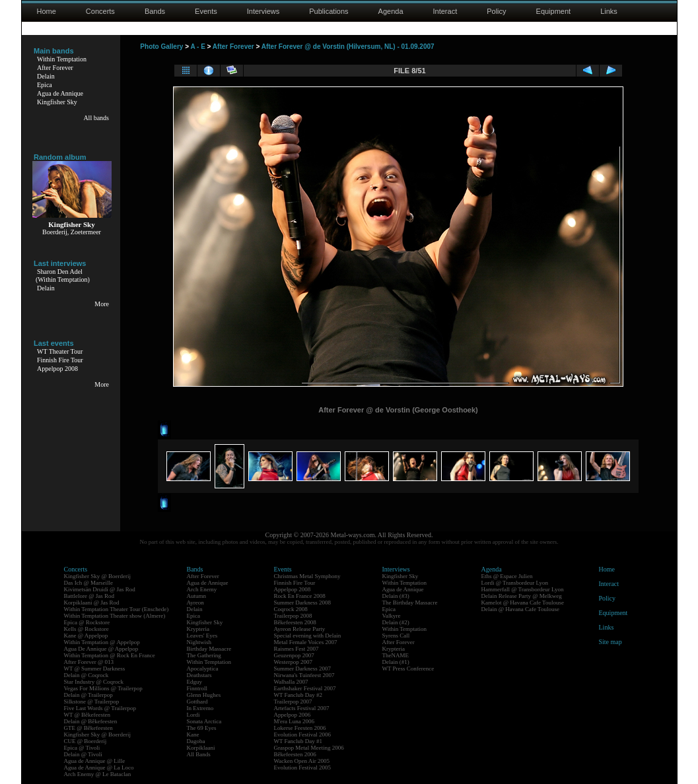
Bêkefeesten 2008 (295, 622)
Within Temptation (62, 59)
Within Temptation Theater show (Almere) (115, 616)
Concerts (100, 11)
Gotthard (197, 702)
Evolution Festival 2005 (303, 768)
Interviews (263, 11)
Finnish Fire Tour (60, 360)
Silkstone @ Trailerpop (92, 702)
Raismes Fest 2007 (297, 649)
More (102, 304)
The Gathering (204, 655)
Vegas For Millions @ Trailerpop (103, 688)
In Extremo (200, 708)
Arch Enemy (202, 589)
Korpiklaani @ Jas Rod (92, 603)
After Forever (55, 68)
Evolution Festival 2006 (303, 735)
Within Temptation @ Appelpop (102, 642)
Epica (45, 85)
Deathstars (199, 675)
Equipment (554, 11)
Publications (329, 11)
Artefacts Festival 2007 (302, 708)
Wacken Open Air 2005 (302, 761)
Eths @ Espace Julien (507, 576)
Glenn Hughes (204, 695)
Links (609, 11)
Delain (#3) (396, 596)
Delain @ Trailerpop (88, 695)
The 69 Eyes (202, 728)
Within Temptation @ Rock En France (110, 655)
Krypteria (198, 629)
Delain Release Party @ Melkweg (522, 596)
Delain (46, 76)
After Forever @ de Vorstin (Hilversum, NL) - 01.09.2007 (348, 47)
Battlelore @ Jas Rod (89, 596)
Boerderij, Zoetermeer (72, 232)
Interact (445, 11)
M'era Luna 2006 (295, 721)
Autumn (197, 596)
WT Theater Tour (60, 351)
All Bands (199, 754)
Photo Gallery (161, 47)
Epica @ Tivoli (82, 748)
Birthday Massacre (209, 649)
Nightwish (199, 642)
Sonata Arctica (204, 721)
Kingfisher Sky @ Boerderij (98, 576)
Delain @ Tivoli (83, 754)
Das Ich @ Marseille (89, 583)
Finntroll (197, 688)
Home (47, 11)
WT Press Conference (408, 669)
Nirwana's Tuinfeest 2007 (304, 675)
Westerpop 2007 (294, 662)
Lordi (193, 715)
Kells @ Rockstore (87, 629)
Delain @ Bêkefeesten (91, 721)
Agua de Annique (60, 93)
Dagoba (196, 741)
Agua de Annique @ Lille (95, 761)
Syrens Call (396, 636)
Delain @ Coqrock (87, 675)
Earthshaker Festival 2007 (305, 688)
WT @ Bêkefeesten (87, 715)
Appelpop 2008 (57, 369)
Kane (193, 735)
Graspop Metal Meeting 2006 (309, 748)
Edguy (195, 682)
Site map (611, 642)
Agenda (391, 11)
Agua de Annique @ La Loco (99, 768)
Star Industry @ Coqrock (94, 682)
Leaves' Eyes (202, 636)
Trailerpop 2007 (293, 702)
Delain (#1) (396, 662)
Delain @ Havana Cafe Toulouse (520, 609)
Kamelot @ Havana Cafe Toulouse (523, 603)
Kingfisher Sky (57, 102)
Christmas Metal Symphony (307, 576)
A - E (197, 47)
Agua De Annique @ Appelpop (101, 649)
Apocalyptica (203, 669)
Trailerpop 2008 (293, 616)
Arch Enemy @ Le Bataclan (98, 774)
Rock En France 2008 (300, 596)
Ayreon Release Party (300, 629)
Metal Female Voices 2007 (306, 642)
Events (206, 11)
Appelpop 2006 (293, 715)
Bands (155, 11)
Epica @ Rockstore (87, 622)
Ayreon (195, 603)
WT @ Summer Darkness (95, 669)
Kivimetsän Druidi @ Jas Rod (100, 589)
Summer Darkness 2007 (303, 669)
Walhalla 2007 (291, 682)
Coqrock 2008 (291, 609)
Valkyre (392, 616)
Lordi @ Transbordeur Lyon (515, 583)
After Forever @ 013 (89, 662)
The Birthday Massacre (410, 603)
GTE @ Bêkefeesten (88, 728)
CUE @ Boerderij (86, 741)
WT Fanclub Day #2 (298, 695)
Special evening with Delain (308, 636)
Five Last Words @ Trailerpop (100, 708)
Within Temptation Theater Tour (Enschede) (117, 609)
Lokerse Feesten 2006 (300, 728)
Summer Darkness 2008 (303, 603)
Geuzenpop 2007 (294, 655)
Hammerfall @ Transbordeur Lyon (523, 589)
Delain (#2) (396, 622)
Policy (496, 11)
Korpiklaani (201, 748)
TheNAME (396, 655)
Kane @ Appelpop (86, 636)
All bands (96, 118)
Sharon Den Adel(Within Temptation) (63, 276)
